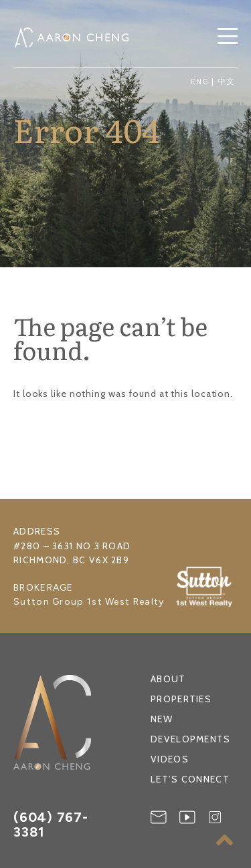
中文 (226, 81)
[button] (228, 37)
